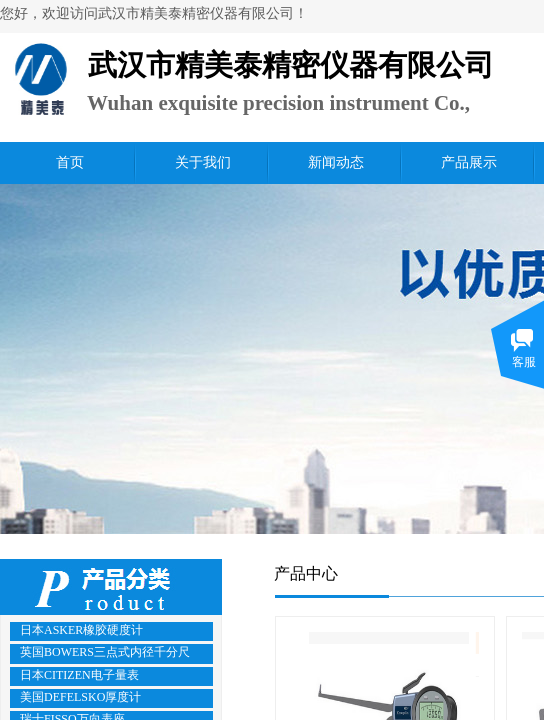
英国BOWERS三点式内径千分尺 (105, 652)
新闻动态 (336, 162)
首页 (70, 162)
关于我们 (203, 162)
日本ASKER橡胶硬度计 (81, 630)
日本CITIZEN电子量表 (79, 675)
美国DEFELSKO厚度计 (80, 697)
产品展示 (469, 162)
